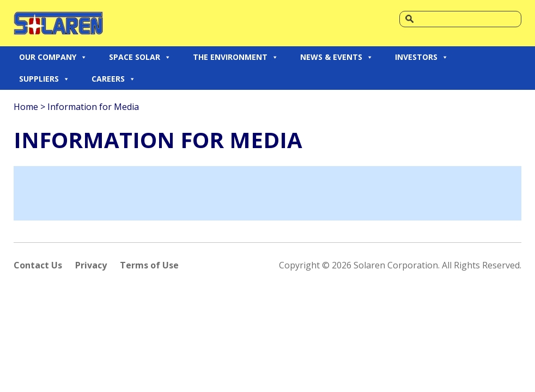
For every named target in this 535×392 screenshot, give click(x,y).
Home (26, 107)
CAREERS (114, 79)
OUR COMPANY (53, 57)
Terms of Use (149, 265)
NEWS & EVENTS (337, 57)
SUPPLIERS (44, 79)
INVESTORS (422, 57)
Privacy (91, 265)
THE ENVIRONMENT (236, 57)
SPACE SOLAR (140, 57)
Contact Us (38, 265)
